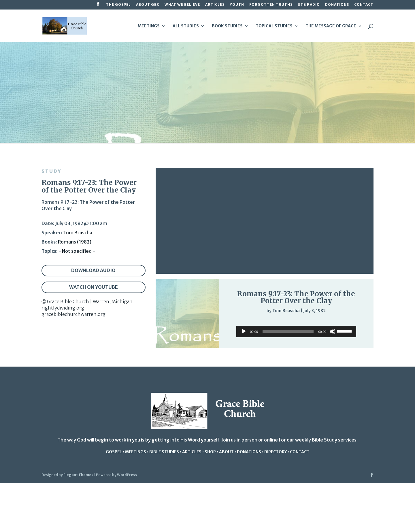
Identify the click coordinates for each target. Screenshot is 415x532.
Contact (364, 5)
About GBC (148, 5)
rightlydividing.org (63, 308)
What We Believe (182, 5)
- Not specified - (77, 251)
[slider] (354, 322)
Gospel (114, 452)
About (226, 452)
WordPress (127, 475)
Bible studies (164, 452)
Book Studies (227, 26)
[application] (296, 322)
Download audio (93, 270)
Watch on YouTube (94, 287)
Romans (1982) (75, 242)
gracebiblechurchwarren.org (73, 314)
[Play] (235, 322)
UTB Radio (309, 5)
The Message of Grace (331, 26)
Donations (337, 5)
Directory (276, 452)
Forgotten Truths (271, 5)
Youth (237, 5)
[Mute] (342, 322)
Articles (215, 5)
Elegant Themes (78, 475)
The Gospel (118, 5)
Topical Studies (274, 26)
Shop (210, 452)
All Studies (186, 26)
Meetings (149, 26)
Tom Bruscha (78, 233)
